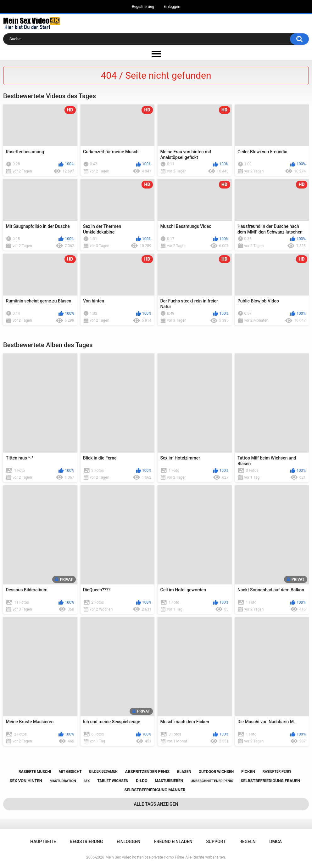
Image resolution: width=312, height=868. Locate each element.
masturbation (63, 781)
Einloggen (172, 7)
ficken (248, 772)
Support (216, 842)
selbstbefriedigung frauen (270, 781)
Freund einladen (173, 842)
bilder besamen (103, 772)
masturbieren (169, 781)
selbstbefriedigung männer (155, 790)
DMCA (276, 842)
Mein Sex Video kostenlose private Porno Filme (145, 857)
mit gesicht (70, 772)
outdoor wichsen (216, 772)
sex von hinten (26, 781)
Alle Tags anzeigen (156, 804)
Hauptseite (43, 842)
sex (87, 781)
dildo (142, 781)
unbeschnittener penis (212, 781)
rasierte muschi (35, 772)
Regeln (248, 842)
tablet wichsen (113, 781)
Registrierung (143, 7)
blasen (184, 772)
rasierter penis (277, 772)
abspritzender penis (147, 772)
